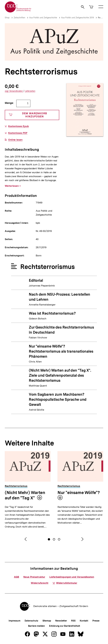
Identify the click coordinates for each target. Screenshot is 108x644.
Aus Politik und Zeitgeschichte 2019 (77, 18)
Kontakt (84, 621)
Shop (7, 18)
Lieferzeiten (30, 91)
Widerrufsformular (65, 583)
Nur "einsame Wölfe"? (79, 492)
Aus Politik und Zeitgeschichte (43, 18)
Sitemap (47, 621)
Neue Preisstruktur (34, 577)
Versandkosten (14, 91)
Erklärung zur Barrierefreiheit (64, 626)
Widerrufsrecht (40, 583)
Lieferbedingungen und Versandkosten (72, 577)
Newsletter (61, 621)
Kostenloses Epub (18, 126)
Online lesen (15, 140)
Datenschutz (31, 621)
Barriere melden (37, 626)
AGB (17, 577)
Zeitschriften (19, 18)
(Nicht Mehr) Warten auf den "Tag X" (25, 495)
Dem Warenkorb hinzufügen (28, 115)
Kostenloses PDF (18, 133)
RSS (73, 621)
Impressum (14, 621)
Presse (96, 621)
